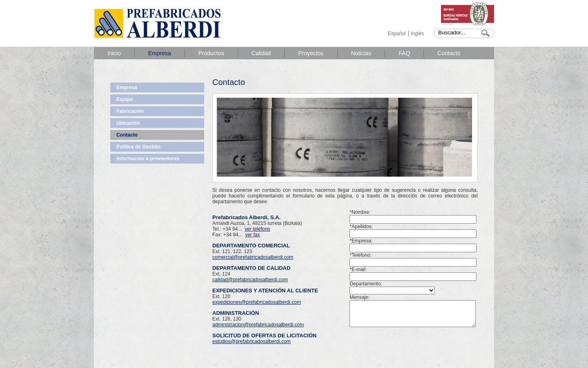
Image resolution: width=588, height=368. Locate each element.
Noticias (361, 53)
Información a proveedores (148, 159)
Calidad (261, 53)
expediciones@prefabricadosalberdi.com (257, 302)
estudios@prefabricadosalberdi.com (252, 341)
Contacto (449, 53)
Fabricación (130, 111)
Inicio (114, 53)
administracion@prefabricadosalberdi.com (258, 325)
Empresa (160, 53)
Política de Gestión (138, 147)
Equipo (125, 99)
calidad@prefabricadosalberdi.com (250, 280)
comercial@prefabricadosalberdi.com (253, 257)
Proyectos (311, 53)
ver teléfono (257, 229)
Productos (211, 53)
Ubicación (128, 123)
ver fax (252, 235)
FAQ (404, 53)
